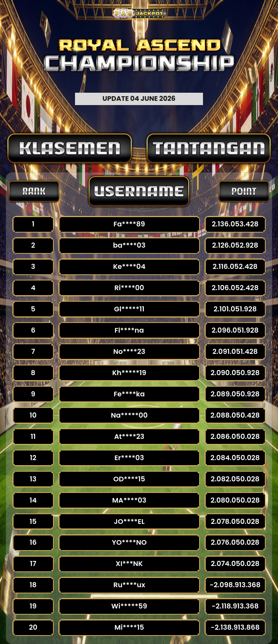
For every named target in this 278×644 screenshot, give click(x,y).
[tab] (70, 148)
